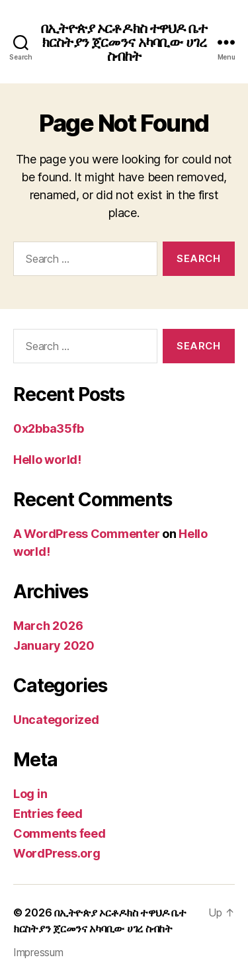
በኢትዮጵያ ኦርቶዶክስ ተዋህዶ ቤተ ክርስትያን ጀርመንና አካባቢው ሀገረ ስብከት (124, 42)
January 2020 (54, 646)
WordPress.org (57, 853)
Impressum (38, 952)
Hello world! (47, 460)
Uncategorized (56, 720)
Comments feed (60, 833)
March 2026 (48, 626)
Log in (30, 794)
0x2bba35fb (48, 428)
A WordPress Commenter (86, 534)
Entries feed (48, 814)
